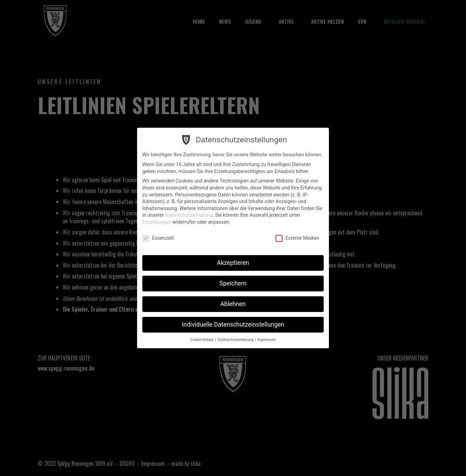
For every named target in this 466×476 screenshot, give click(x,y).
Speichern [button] (233, 283)
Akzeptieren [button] (233, 263)
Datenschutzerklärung (189, 215)
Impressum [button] (267, 340)
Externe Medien (297, 238)
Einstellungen (157, 222)
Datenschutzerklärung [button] (236, 340)
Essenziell (158, 238)
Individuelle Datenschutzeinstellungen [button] (233, 325)
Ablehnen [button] (233, 304)
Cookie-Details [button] (202, 340)
